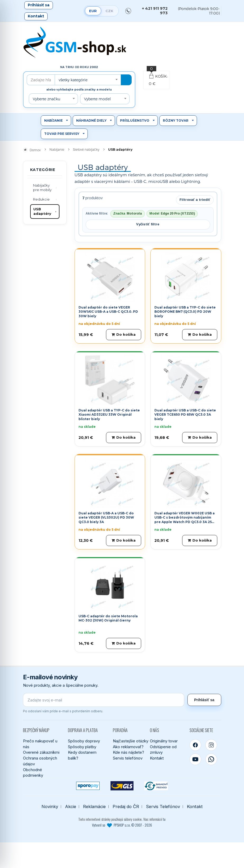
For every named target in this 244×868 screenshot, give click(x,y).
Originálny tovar (164, 741)
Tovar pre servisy (62, 134)
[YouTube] (195, 759)
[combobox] (88, 80)
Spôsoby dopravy (84, 741)
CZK (109, 11)
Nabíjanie (53, 120)
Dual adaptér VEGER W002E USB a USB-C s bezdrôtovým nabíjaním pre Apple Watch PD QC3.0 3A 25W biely (185, 520)
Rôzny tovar (176, 120)
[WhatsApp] (211, 759)
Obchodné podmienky (33, 773)
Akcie (71, 807)
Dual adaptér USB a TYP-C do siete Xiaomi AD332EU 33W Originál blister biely (109, 415)
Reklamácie (94, 807)
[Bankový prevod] (156, 786)
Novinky (50, 807)
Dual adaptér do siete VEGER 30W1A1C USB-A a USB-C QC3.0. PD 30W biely (108, 312)
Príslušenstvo (135, 120)
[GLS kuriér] (122, 786)
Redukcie (41, 199)
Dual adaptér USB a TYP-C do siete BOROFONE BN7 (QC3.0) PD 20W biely (185, 312)
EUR (93, 11)
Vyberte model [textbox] (97, 99)
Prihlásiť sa (39, 5)
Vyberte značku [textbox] (47, 99)
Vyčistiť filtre (148, 224)
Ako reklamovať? (128, 747)
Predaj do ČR (126, 807)
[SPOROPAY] (88, 786)
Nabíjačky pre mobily (42, 188)
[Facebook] (195, 745)
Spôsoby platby (82, 747)
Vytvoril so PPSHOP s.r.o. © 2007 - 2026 (122, 825)
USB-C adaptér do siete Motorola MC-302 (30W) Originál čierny (108, 618)
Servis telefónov (128, 758)
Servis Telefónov (163, 807)
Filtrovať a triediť (195, 200)
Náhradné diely (91, 120)
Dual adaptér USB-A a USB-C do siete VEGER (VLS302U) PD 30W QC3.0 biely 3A (106, 518)
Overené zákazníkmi (41, 752)
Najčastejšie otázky (131, 741)
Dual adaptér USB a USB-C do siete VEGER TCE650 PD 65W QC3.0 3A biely (185, 415)
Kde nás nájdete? (128, 752)
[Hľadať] (126, 80)
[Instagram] (211, 745)
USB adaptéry (42, 211)
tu (164, 819)
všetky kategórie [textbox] (73, 80)
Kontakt (36, 16)
